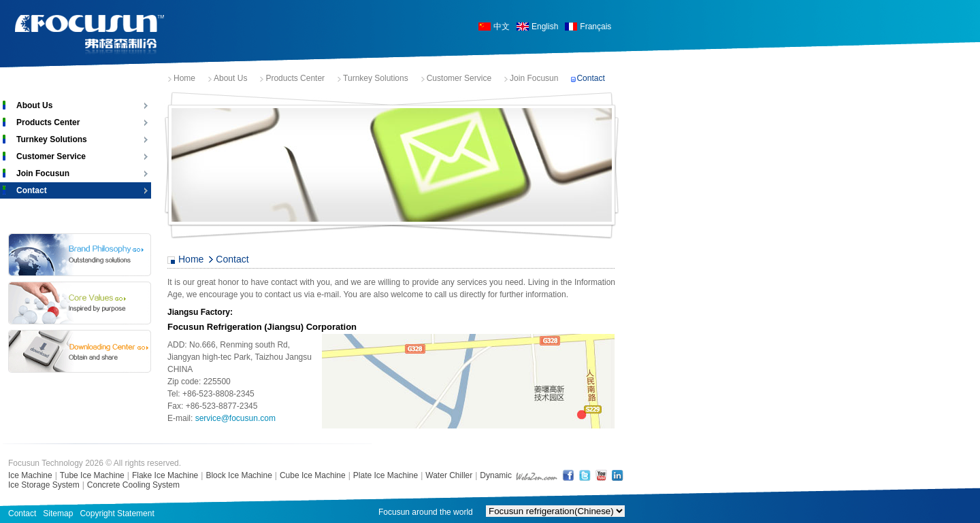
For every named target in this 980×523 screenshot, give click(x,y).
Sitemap (58, 513)
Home (184, 78)
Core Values (80, 303)
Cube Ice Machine (313, 475)
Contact (590, 78)
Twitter (585, 475)
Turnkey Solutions (376, 78)
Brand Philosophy (80, 255)
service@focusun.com (235, 418)
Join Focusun (534, 78)
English (545, 27)
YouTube (601, 475)
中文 (502, 27)
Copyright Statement (117, 513)
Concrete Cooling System (133, 485)
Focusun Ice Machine (90, 35)
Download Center (80, 351)
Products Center (295, 78)
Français (595, 27)
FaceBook (568, 475)
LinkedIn (617, 475)
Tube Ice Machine (92, 475)
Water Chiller (449, 475)
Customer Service (459, 78)
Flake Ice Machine (165, 475)
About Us (230, 78)
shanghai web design (537, 475)
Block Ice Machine (239, 475)
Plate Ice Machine (386, 475)
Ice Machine (30, 475)
